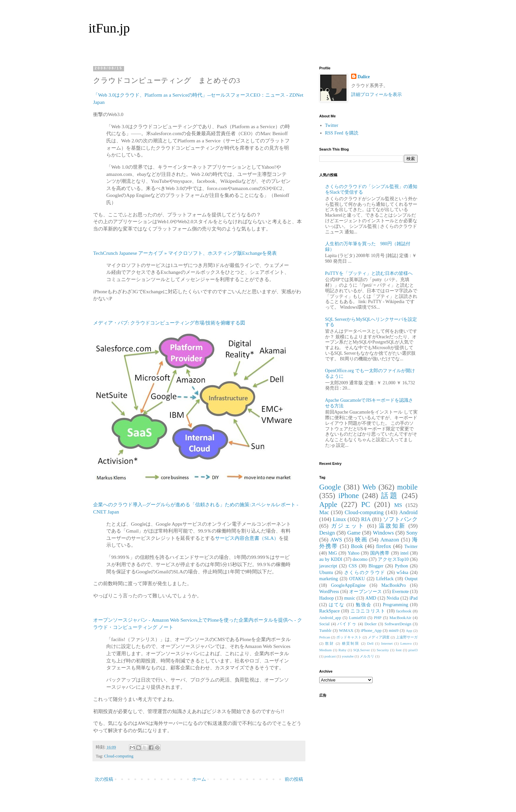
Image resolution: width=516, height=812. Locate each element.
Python (401, 566)
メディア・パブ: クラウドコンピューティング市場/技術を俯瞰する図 (169, 323)
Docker (370, 624)
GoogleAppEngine (348, 585)
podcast (330, 656)
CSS (353, 566)
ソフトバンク (400, 519)
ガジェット (348, 526)
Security (383, 650)
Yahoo (353, 553)
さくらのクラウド (365, 573)
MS (398, 505)
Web (369, 487)
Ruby (343, 650)
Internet (387, 643)
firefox (384, 546)
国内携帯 (380, 553)
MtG (333, 553)
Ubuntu (326, 573)
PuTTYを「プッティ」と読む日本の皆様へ (369, 273)
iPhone (348, 496)
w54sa (402, 573)
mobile (407, 487)
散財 (330, 643)
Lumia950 (357, 618)
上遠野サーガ (407, 637)
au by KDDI (331, 559)
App (409, 631)
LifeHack (385, 579)
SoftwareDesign (398, 624)
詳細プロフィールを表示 (376, 95)
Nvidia (393, 598)
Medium (325, 650)
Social (324, 624)
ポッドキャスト (349, 637)
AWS (336, 540)
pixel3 (413, 650)
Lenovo (406, 643)
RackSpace (329, 611)
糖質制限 (351, 643)
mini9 (394, 631)
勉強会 (364, 605)
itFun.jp (109, 28)
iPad (413, 598)
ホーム (199, 779)
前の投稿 (294, 779)
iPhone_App (371, 631)
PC (365, 504)
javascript (328, 566)
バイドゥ (347, 624)
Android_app (330, 618)
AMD (371, 598)
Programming (395, 605)
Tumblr (325, 631)
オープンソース (366, 592)
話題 (390, 496)
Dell (370, 643)
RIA (366, 519)
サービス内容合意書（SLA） (247, 538)
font (399, 650)
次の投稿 (104, 779)
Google (330, 487)
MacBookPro (394, 585)
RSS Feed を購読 (342, 133)
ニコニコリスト (368, 611)
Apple (328, 504)
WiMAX (346, 631)
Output (411, 579)
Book (357, 546)
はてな (337, 605)
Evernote (400, 592)
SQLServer (361, 650)
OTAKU (357, 579)
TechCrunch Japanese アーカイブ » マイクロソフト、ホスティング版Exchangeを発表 (185, 253)
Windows (383, 533)
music (350, 598)
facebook (404, 611)
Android (408, 512)
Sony (412, 533)
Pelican (325, 637)
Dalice (364, 77)
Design (327, 533)
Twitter (332, 125)
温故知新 (392, 526)
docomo (360, 559)
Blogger (376, 566)
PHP (378, 618)
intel (404, 553)
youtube (348, 656)
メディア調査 (379, 637)
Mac (324, 512)
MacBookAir (400, 618)
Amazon (390, 540)
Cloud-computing (119, 756)
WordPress (329, 592)
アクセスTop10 (393, 559)
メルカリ (367, 656)
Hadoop (326, 598)
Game (354, 533)
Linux (339, 519)
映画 (361, 540)
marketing (329, 579)
